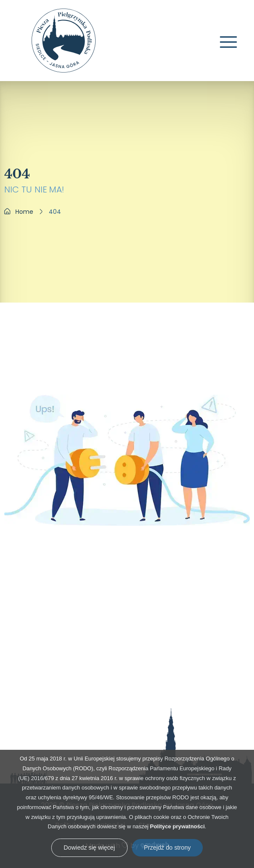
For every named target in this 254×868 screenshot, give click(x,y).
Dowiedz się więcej (89, 848)
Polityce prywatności (177, 826)
